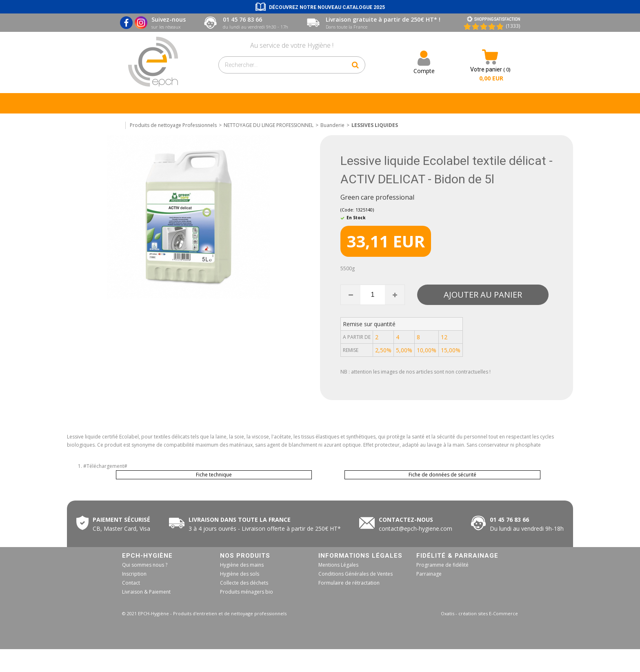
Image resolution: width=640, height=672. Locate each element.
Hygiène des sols (240, 574)
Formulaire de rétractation (349, 583)
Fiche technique (214, 475)
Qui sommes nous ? (145, 565)
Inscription (134, 574)
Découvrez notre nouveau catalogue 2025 (327, 7)
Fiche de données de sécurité (442, 475)
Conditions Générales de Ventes (356, 574)
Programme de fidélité (442, 565)
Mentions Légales (338, 565)
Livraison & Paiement (146, 592)
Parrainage (429, 574)
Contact (131, 583)
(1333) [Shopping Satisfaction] (513, 26)
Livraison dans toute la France (240, 520)
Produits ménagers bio (247, 592)
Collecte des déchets (244, 583)
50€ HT (263, 528)
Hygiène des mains (242, 565)
